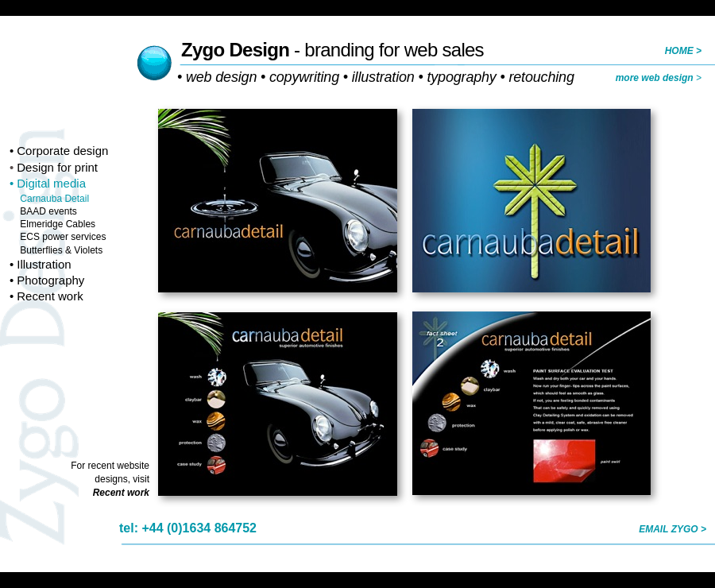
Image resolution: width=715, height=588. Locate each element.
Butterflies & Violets (61, 250)
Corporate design (62, 151)
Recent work (50, 296)
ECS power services (63, 237)
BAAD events (48, 211)
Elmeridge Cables (58, 224)
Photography (50, 280)
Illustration (44, 264)
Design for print (57, 167)
